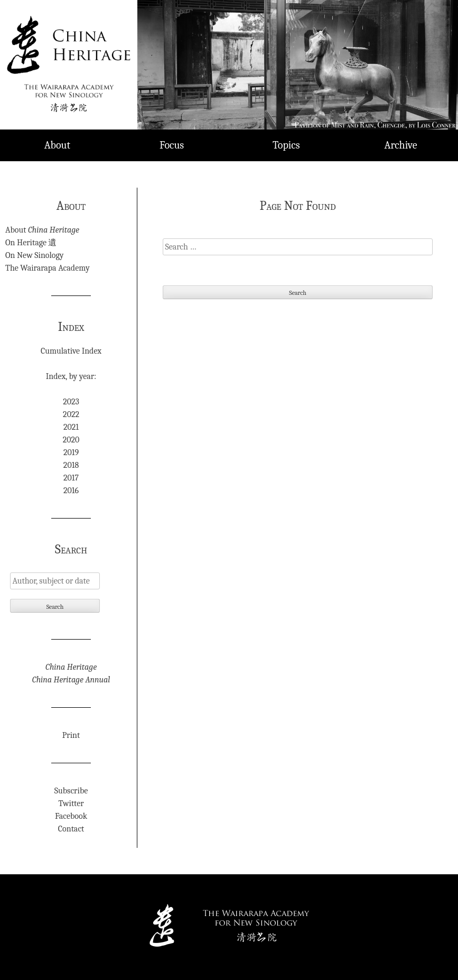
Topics (286, 145)
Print (71, 735)
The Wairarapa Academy (48, 268)
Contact (71, 829)
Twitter (71, 803)
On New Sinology (35, 255)
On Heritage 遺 (31, 243)
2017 (71, 478)
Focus (172, 145)
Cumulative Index (71, 351)
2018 (71, 465)
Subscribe (71, 791)
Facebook (71, 816)
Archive (401, 145)
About (57, 145)
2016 (71, 491)
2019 (71, 452)
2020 (71, 440)
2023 (71, 402)
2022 (71, 414)
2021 (71, 427)
